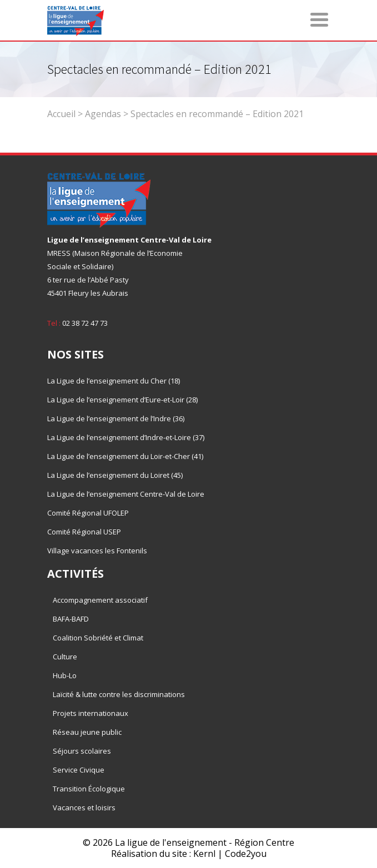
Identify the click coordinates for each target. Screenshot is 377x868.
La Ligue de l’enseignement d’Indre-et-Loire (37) (126, 437)
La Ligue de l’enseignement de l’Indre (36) (116, 418)
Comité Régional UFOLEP (88, 513)
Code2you (246, 854)
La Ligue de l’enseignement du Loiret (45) (115, 475)
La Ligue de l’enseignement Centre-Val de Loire (126, 494)
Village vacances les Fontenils (97, 551)
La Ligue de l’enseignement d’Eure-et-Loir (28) (122, 400)
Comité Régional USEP (84, 532)
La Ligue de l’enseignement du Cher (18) (114, 381)
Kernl (204, 854)
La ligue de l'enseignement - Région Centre (205, 842)
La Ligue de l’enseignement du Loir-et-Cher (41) (125, 456)
